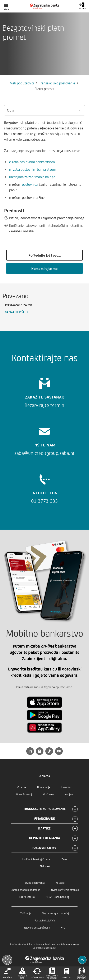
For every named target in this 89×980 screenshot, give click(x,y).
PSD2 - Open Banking (57, 897)
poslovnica (30, 184)
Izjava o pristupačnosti (37, 927)
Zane (64, 859)
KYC (63, 927)
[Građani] (45, 6)
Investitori (67, 787)
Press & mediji (24, 794)
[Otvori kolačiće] (7, 960)
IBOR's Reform (27, 897)
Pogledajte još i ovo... (45, 255)
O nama (22, 787)
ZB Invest (45, 866)
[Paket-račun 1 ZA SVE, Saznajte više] (24, 309)
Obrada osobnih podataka (25, 890)
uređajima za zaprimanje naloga (32, 177)
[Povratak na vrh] (82, 960)
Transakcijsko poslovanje (57, 83)
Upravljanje (44, 787)
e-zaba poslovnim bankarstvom (32, 162)
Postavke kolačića (45, 920)
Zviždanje (26, 913)
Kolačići (60, 883)
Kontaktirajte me (44, 268)
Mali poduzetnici (22, 83)
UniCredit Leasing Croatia (36, 859)
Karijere (69, 794)
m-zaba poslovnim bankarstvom (33, 169)
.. (75, 898)
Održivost (49, 794)
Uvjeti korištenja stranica (65, 890)
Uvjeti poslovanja (35, 883)
